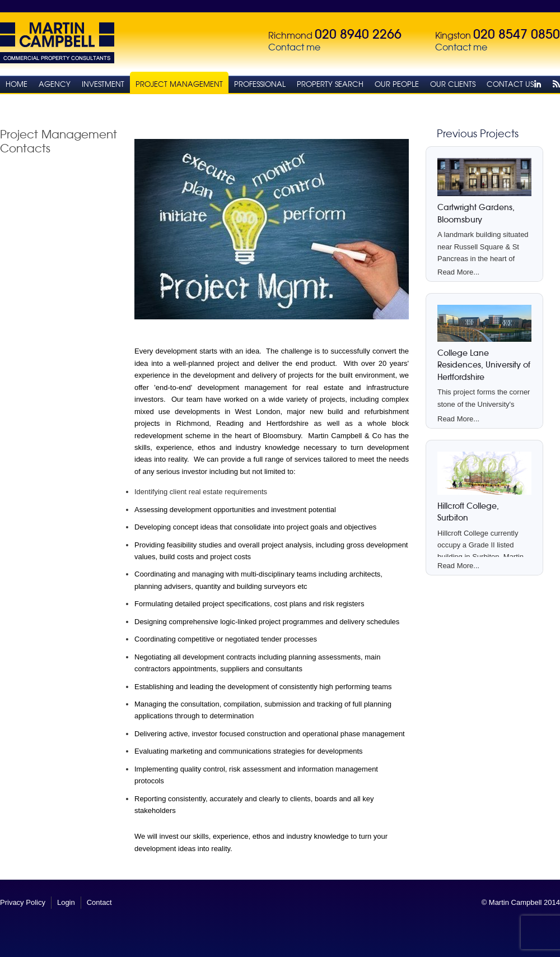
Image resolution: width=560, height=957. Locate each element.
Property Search (330, 84)
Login (66, 902)
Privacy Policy (23, 902)
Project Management (179, 84)
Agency (55, 84)
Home (17, 84)
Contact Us (510, 84)
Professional (260, 84)
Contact (99, 902)
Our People (397, 84)
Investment (103, 84)
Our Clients (453, 84)
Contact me (294, 47)
